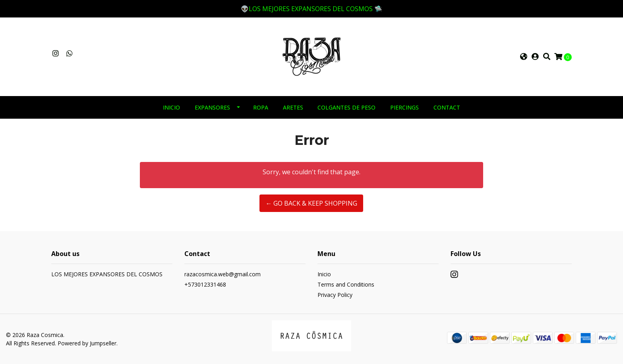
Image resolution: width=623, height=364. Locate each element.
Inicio (324, 274)
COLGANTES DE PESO (346, 107)
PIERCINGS (404, 107)
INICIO (171, 107)
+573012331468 (205, 284)
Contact (447, 107)
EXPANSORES (212, 107)
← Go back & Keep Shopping (311, 203)
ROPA (261, 107)
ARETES (293, 107)
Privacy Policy (335, 295)
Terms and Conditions (346, 284)
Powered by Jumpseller (87, 343)
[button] (524, 57)
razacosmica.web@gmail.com (222, 274)
